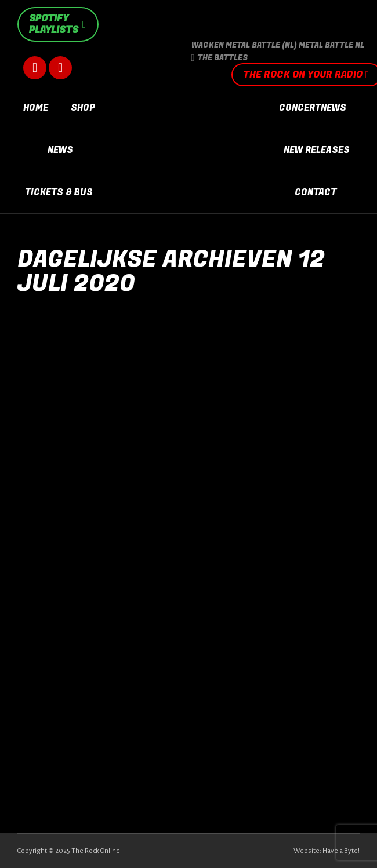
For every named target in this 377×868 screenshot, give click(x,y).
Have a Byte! (341, 851)
